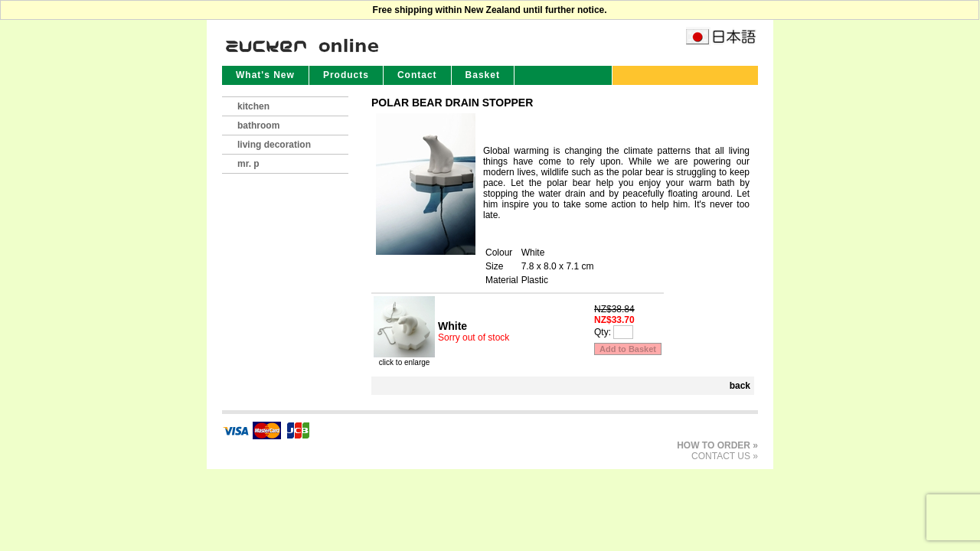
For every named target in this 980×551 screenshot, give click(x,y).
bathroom (258, 126)
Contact (417, 75)
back (740, 386)
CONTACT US (721, 456)
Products (346, 75)
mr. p (248, 164)
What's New (265, 75)
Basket (483, 75)
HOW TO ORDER (714, 445)
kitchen (253, 106)
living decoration (274, 145)
